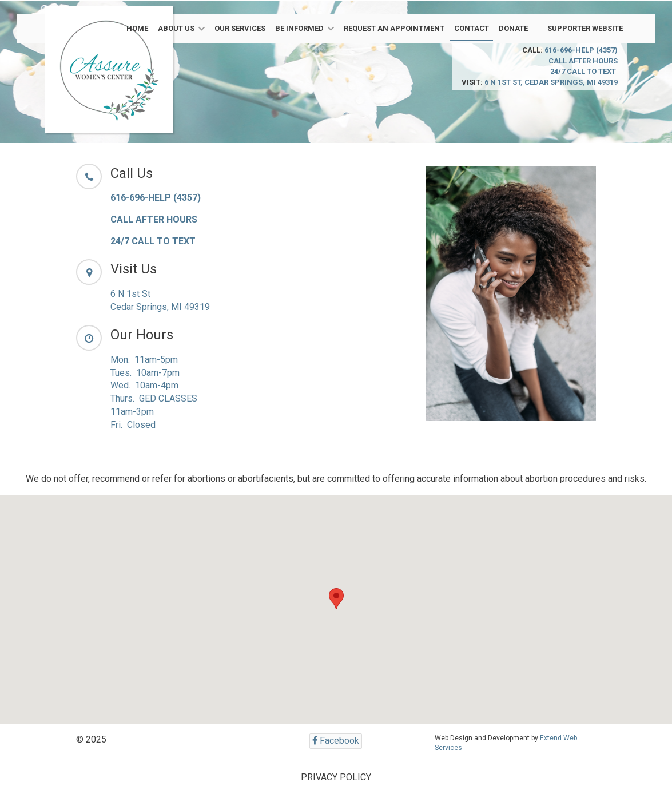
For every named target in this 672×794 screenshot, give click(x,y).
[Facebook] (336, 741)
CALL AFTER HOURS (583, 61)
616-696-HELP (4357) (581, 50)
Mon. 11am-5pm (144, 360)
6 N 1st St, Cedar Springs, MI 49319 (551, 82)
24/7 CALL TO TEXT (584, 71)
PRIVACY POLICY (336, 777)
